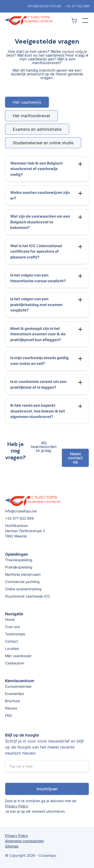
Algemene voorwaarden (24, 841)
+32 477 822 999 (77, 6)
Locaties (12, 648)
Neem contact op (75, 460)
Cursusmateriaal (18, 686)
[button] (84, 21)
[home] (37, 21)
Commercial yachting (22, 582)
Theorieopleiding (19, 560)
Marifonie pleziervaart (23, 574)
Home (10, 619)
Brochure (12, 701)
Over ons (12, 627)
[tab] (27, 102)
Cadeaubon (15, 663)
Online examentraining (23, 589)
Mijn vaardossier (18, 656)
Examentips (15, 694)
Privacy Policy (17, 806)
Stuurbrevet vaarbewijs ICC (28, 596)
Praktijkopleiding (19, 567)
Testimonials (15, 634)
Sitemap (12, 846)
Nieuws (11, 708)
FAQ (8, 715)
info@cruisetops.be (44, 6)
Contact (12, 641)
